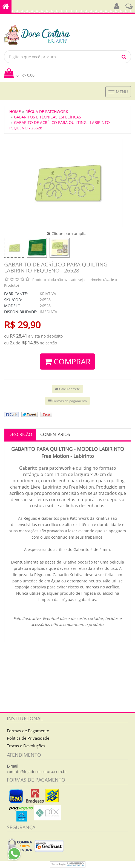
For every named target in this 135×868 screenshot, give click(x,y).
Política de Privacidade (28, 738)
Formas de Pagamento (28, 731)
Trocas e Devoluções (26, 746)
